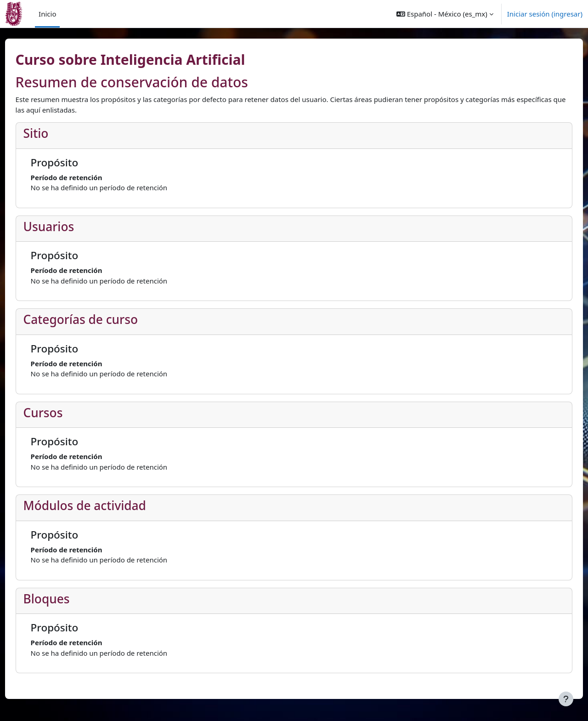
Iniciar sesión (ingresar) (545, 14)
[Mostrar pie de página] (566, 699)
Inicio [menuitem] (47, 14)
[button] (445, 14)
